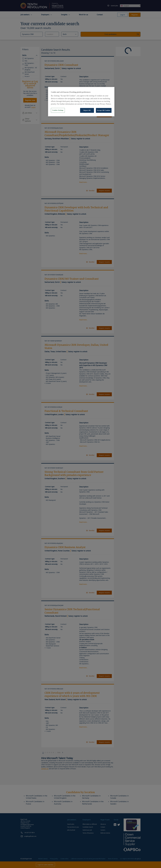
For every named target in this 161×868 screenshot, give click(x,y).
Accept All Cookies (104, 110)
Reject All (87, 110)
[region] (81, 102)
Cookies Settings (58, 110)
